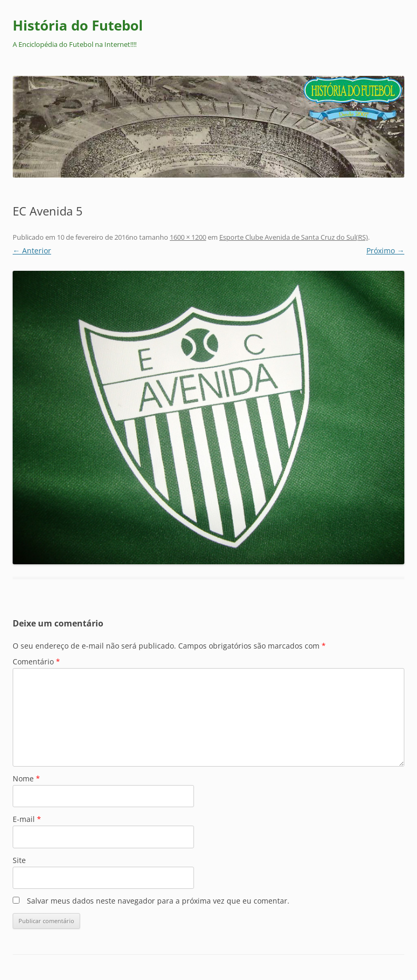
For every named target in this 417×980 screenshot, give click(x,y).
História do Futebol (78, 25)
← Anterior (32, 251)
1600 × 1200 (188, 237)
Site (19, 860)
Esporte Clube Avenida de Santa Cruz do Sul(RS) (294, 237)
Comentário (36, 661)
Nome (26, 778)
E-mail (27, 819)
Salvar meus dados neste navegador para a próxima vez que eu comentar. (158, 901)
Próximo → (385, 251)
